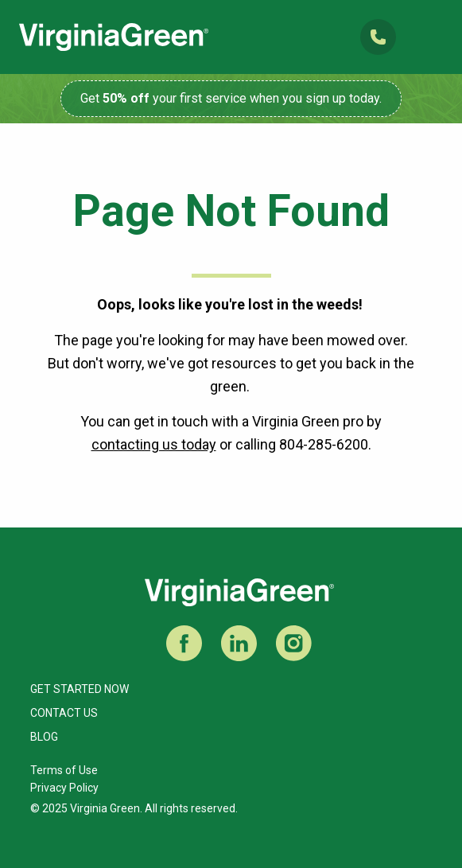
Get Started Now (80, 689)
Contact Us (64, 713)
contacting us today (154, 444)
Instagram (294, 643)
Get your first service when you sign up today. (231, 98)
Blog (44, 737)
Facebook (184, 643)
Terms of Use (64, 770)
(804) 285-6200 (378, 37)
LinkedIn (239, 643)
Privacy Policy (64, 788)
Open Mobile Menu (429, 37)
